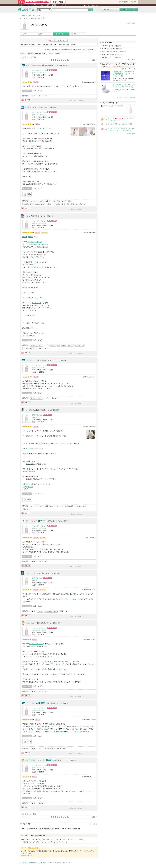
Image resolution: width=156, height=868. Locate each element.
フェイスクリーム (48, 840)
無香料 (25, 484)
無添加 (58, 204)
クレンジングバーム (61, 842)
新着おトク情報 (58, 2)
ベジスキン (26, 824)
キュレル (111, 118)
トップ (24, 34)
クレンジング (41, 171)
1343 (57, 623)
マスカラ (48, 729)
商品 (40, 34)
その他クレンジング (28, 842)
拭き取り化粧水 (60, 732)
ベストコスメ (94, 5)
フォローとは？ (131, 23)
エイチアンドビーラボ (27, 863)
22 (65, 65)
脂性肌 (31, 237)
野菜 (63, 204)
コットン (76, 732)
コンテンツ (74, 34)
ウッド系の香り (80, 204)
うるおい (53, 201)
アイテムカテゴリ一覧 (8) (71, 829)
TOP (21, 5)
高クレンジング (79, 345)
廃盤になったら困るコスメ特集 (114, 51)
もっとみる (130, 59)
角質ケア (70, 345)
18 (53, 107)
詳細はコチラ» (26, 855)
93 (74, 760)
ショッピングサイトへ (52, 70)
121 (57, 410)
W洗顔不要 (51, 748)
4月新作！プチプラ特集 (112, 46)
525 (64, 360)
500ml (27, 499)
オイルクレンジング (35, 242)
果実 (68, 204)
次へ (94, 60)
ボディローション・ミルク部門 (112, 106)
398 (66, 521)
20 (51, 216)
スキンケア (34, 436)
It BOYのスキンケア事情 (112, 49)
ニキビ (64, 201)
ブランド (36, 5)
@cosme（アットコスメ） (64, 863)
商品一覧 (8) (33, 829)
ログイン (134, 2)
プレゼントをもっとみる (125, 97)
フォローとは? (93, 824)
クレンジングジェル (39, 70)
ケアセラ (111, 124)
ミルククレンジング (62, 840)
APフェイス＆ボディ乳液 (123, 124)
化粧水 (25, 287)
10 (68, 60)
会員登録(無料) (123, 2)
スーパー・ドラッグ (37, 201)
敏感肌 (25, 237)
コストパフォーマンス (37, 169)
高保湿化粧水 (37, 415)
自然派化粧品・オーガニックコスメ (34, 204)
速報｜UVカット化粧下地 (112, 54)
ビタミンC (30, 464)
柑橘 (73, 204)
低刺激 (31, 141)
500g (27, 194)
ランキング (28, 5)
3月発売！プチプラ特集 (112, 57)
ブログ (43, 5)
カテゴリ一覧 (85, 5)
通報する (26, 100)
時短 (64, 748)
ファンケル (112, 128)
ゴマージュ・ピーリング (44, 842)
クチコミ (59, 34)
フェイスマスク (28, 449)
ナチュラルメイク (35, 781)
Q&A (48, 5)
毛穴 (24, 161)
